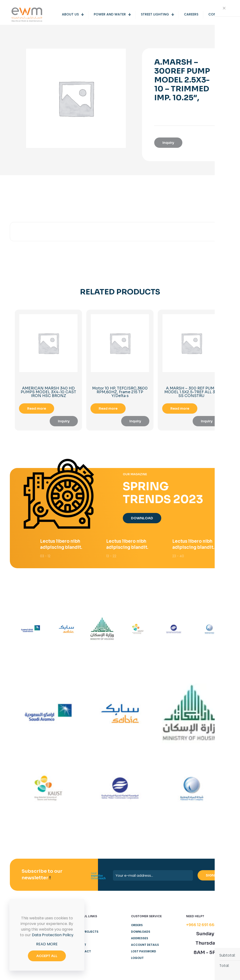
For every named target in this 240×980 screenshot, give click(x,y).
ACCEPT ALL (47, 956)
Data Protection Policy (53, 935)
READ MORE (47, 944)
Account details (145, 953)
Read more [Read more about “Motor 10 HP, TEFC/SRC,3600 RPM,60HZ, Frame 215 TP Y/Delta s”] (108, 408)
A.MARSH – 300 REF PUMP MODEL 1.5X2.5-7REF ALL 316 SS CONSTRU (191, 392)
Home (80, 933)
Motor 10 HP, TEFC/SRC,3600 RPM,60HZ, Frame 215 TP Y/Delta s (120, 392)
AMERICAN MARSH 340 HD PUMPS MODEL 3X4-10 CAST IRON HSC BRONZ (48, 392)
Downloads (141, 940)
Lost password (144, 960)
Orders (137, 933)
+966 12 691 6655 (203, 933)
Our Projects (87, 940)
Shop (80, 946)
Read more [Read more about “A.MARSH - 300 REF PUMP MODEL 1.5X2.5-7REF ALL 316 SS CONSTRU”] (180, 408)
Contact (83, 960)
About (81, 953)
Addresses (140, 946)
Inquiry (168, 143)
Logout (137, 966)
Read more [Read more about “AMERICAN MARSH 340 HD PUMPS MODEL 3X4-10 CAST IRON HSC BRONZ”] (37, 408)
